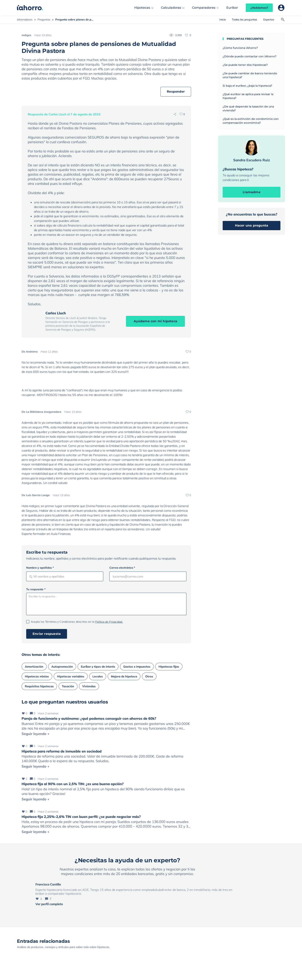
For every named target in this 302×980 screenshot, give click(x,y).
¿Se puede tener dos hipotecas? (245, 65)
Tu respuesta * (36, 589)
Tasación (68, 686)
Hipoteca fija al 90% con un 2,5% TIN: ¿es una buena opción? (73, 784)
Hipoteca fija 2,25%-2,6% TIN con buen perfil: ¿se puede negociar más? (81, 817)
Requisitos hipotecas (39, 686)
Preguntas (44, 19)
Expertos (269, 19)
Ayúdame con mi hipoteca (155, 321)
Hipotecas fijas (169, 667)
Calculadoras (171, 8)
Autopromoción (62, 667)
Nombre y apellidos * (40, 568)
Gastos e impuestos (137, 667)
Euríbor (232, 8)
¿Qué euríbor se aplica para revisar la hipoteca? (248, 96)
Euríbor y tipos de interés (98, 667)
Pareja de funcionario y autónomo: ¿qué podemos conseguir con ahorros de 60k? (89, 718)
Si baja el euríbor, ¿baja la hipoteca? (247, 86)
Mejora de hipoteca (124, 676)
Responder (176, 92)
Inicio (223, 19)
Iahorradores (25, 19)
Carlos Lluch (56, 313)
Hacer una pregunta (252, 225)
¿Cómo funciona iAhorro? (240, 48)
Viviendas (89, 686)
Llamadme (252, 192)
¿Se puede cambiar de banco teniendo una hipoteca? (250, 75)
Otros (149, 676)
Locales (98, 676)
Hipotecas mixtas (37, 676)
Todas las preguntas (245, 19)
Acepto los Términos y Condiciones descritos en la (77, 622)
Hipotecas (142, 8)
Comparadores (204, 8)
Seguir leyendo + (36, 734)
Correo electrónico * (122, 568)
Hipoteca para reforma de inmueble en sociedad (62, 751)
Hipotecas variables (71, 676)
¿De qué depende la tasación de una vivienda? (248, 108)
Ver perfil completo (49, 904)
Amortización (34, 667)
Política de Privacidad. (109, 622)
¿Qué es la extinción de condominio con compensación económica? (251, 121)
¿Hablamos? (259, 8)
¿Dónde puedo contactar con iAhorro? (250, 56)
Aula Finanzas (61, 534)
